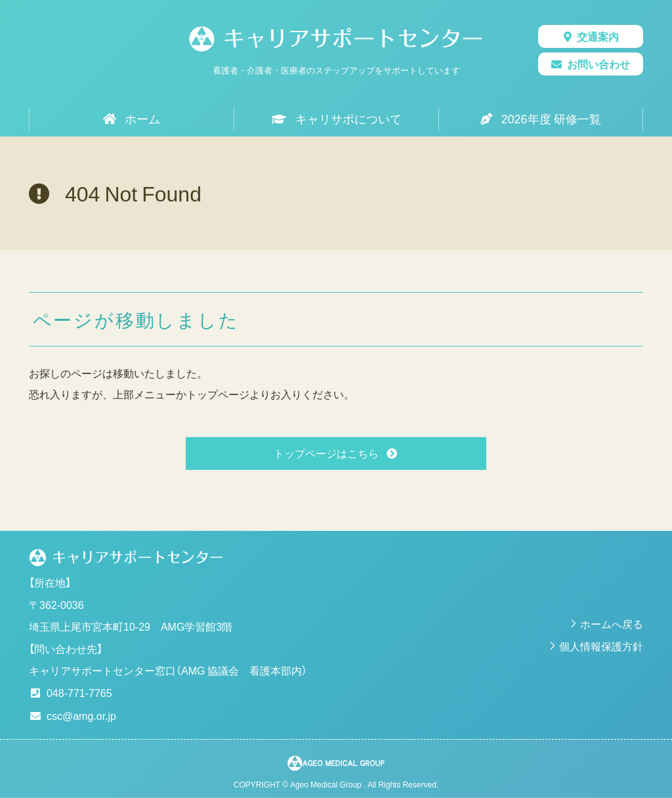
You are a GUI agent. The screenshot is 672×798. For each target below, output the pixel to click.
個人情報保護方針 (601, 646)
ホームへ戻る (612, 623)
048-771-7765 (79, 692)
